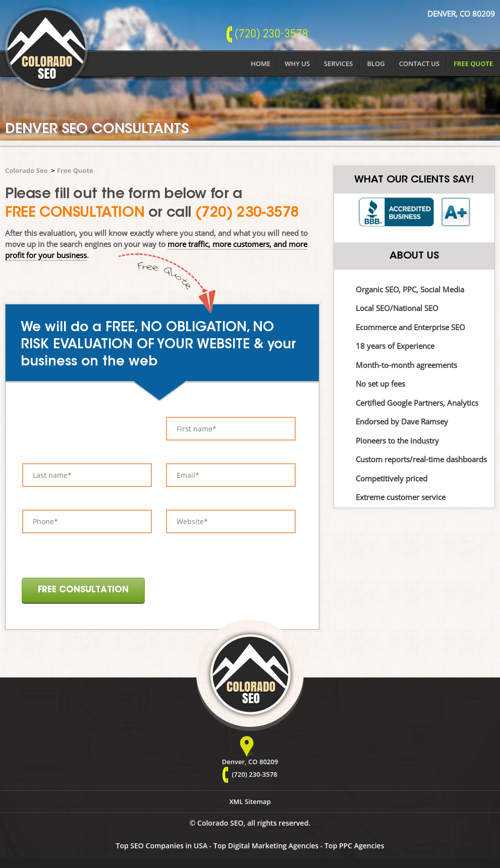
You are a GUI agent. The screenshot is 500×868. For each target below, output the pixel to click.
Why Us (297, 64)
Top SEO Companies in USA (162, 846)
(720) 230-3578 (247, 213)
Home (261, 64)
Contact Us (419, 64)
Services (338, 64)
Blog (376, 64)
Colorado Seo (26, 170)
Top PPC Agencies (354, 846)
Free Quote (473, 64)
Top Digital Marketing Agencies (266, 846)
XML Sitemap (250, 801)
